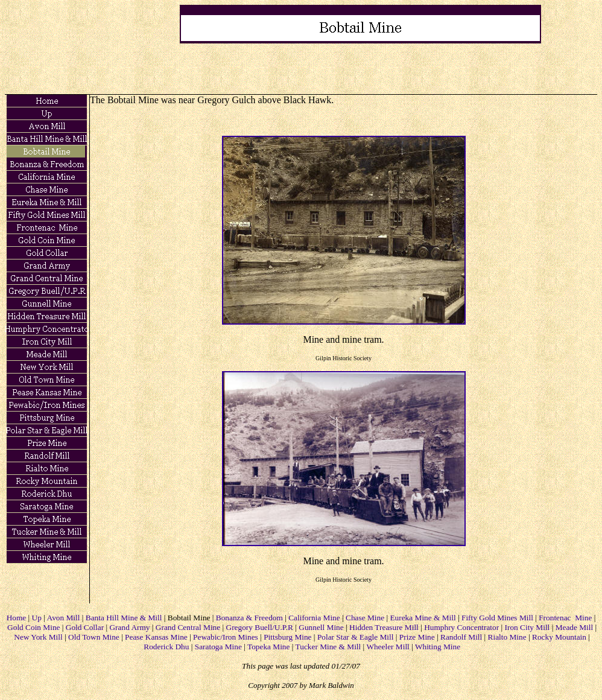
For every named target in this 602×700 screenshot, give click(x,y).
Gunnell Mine (321, 627)
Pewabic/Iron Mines (226, 637)
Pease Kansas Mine (156, 637)
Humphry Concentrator (461, 627)
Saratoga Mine (218, 647)
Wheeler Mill (388, 647)
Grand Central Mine (188, 627)
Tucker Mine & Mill (328, 647)
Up (37, 618)
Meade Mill (575, 627)
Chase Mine (365, 618)
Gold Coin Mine (33, 627)
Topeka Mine (269, 647)
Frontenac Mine (565, 618)
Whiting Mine (438, 647)
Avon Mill (64, 618)
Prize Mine (417, 637)
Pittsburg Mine (287, 637)
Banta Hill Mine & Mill (124, 618)
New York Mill (38, 637)
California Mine (314, 618)
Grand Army (129, 627)
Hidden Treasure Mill (384, 627)
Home (17, 618)
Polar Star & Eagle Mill (356, 637)
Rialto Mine (507, 637)
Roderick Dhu (166, 647)
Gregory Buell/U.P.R (260, 627)
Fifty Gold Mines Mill (497, 618)
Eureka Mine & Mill (423, 618)
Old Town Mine (94, 637)
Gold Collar (85, 627)
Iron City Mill (528, 627)
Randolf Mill (461, 637)
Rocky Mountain (559, 637)
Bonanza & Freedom (249, 618)
